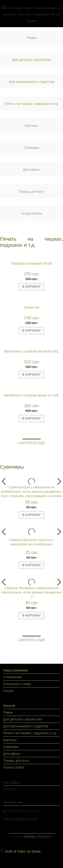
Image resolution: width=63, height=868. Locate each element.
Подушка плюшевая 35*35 (32, 263)
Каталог (9, 706)
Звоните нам (13, 802)
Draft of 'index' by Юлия (20, 851)
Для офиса (32, 170)
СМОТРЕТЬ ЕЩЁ (32, 443)
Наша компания (16, 670)
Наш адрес (12, 782)
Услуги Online (32, 213)
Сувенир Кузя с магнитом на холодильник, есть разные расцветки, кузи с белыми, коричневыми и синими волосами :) (31, 492)
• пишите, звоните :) (27, 811)
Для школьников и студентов (32, 82)
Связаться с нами (17, 684)
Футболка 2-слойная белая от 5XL (32, 395)
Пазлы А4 (31, 307)
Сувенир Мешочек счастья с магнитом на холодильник (32, 542)
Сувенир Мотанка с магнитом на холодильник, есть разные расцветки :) (31, 592)
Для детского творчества (32, 60)
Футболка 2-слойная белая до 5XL (32, 351)
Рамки (32, 38)
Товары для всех (32, 192)
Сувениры (32, 148)
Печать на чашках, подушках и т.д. (32, 104)
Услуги (8, 691)
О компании (12, 677)
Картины (32, 126)
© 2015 (32, 837)
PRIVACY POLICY (37, 837)
